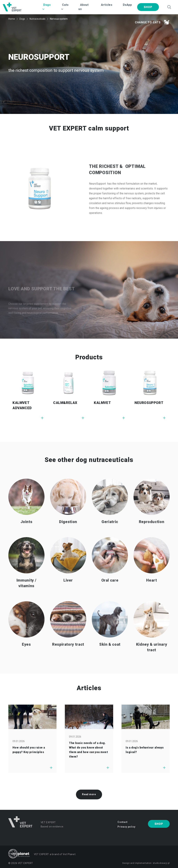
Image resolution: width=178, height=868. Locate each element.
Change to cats (152, 22)
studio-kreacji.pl (161, 863)
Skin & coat (110, 652)
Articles (107, 5)
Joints (27, 530)
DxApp (127, 5)
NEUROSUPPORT (149, 403)
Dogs (22, 19)
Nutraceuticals (37, 19)
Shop (148, 7)
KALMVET (102, 403)
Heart (151, 588)
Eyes (26, 652)
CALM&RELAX (65, 403)
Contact (123, 822)
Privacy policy (126, 827)
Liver (68, 588)
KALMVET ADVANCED (22, 405)
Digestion (68, 530)
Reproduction (152, 530)
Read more (89, 794)
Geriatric (110, 530)
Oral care (110, 588)
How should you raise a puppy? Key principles (29, 750)
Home (12, 19)
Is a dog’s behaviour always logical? (145, 750)
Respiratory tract (68, 652)
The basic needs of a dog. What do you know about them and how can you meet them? (88, 750)
